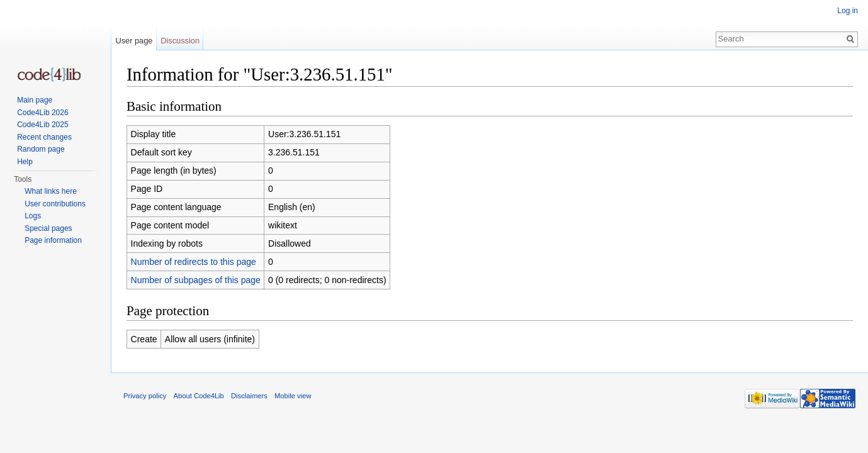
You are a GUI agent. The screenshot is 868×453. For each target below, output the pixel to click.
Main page (35, 100)
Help (25, 162)
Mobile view (293, 396)
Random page (41, 149)
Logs (33, 216)
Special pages (48, 228)
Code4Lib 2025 (42, 125)
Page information (53, 240)
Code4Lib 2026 (42, 113)
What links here (51, 191)
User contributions (55, 204)
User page (134, 41)
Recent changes (44, 137)
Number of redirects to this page (194, 262)
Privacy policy (145, 396)
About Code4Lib (199, 396)
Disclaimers (249, 396)
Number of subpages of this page (196, 280)
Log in (848, 11)
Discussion (180, 41)
